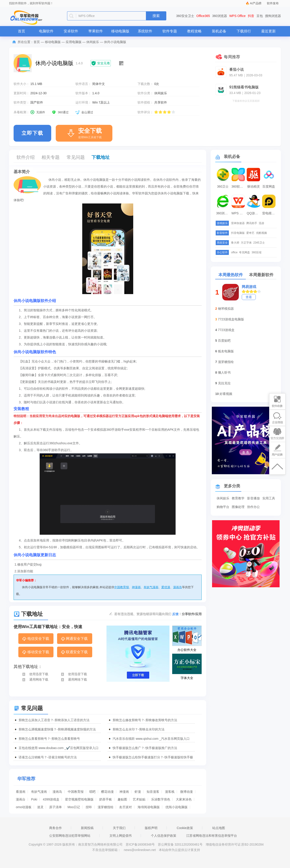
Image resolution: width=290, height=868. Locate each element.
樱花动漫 (107, 792)
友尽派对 (126, 807)
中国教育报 (122, 587)
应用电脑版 (74, 42)
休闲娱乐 (93, 42)
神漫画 (136, 587)
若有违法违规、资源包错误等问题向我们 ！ (148, 614)
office (234, 252)
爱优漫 (166, 587)
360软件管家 (239, 186)
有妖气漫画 (151, 587)
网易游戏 (249, 287)
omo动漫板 (24, 807)
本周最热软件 (231, 275)
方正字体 (246, 243)
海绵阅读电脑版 (149, 807)
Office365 (203, 16)
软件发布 (273, 3)
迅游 (261, 223)
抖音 (251, 16)
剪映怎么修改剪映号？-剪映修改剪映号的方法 (145, 720)
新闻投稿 (87, 828)
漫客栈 (170, 792)
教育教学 (238, 498)
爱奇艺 (250, 233)
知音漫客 (153, 792)
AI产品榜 (256, 3)
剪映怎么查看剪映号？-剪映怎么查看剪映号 (49, 739)
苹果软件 (96, 31)
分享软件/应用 (192, 614)
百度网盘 (269, 186)
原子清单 (56, 807)
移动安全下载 (35, 652)
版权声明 (151, 828)
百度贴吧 (224, 341)
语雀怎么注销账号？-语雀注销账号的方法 (48, 757)
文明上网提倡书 (121, 836)
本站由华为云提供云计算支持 (179, 850)
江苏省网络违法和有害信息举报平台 (212, 836)
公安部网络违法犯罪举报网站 (70, 836)
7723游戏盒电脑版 (231, 319)
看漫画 (21, 792)
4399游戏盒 (51, 799)
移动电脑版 (120, 31)
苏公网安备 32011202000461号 (181, 844)
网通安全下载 (74, 639)
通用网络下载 (35, 679)
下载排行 (244, 31)
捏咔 (89, 807)
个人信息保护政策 (164, 836)
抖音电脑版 (238, 233)
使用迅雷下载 (35, 674)
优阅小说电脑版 (176, 807)
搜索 (156, 16)
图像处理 (238, 507)
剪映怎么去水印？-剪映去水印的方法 (139, 729)
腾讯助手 (252, 223)
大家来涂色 (184, 799)
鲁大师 (235, 243)
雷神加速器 (238, 223)
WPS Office (237, 16)
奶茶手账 (106, 799)
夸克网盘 (244, 252)
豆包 (260, 16)
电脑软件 (46, 31)
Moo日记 (74, 807)
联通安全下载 (74, 652)
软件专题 (170, 31)
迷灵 (40, 807)
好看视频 (226, 394)
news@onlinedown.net (140, 850)
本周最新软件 (261, 275)
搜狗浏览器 (273, 16)
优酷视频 (261, 233)
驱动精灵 (254, 186)
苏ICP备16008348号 (140, 844)
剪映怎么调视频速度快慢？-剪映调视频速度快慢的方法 (57, 729)
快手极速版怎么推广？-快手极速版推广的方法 (145, 748)
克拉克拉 (224, 383)
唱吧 (92, 792)
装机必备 (219, 31)
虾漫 (138, 792)
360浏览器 (220, 16)
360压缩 (256, 252)
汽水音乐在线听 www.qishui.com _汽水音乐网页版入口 (151, 739)
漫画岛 (178, 587)
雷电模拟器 (269, 213)
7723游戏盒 (226, 330)
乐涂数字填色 (161, 799)
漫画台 (21, 799)
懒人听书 (224, 372)
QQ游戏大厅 (254, 213)
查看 (249, 297)
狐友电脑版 (226, 351)
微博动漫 (186, 792)
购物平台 (223, 507)
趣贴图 (122, 799)
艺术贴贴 (139, 799)
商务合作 (56, 828)
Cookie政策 (185, 828)
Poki (34, 799)
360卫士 (223, 186)
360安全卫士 (185, 16)
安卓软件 (71, 31)
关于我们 (119, 828)
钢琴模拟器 (226, 309)
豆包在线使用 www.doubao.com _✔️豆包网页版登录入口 (59, 748)
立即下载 (32, 133)
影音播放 (254, 498)
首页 (22, 31)
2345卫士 (259, 243)
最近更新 (268, 31)
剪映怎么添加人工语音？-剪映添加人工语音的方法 (54, 720)
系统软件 (145, 31)
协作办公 (254, 507)
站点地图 (219, 828)
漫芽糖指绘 (106, 807)
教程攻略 (194, 31)
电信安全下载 (35, 639)
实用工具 (269, 498)
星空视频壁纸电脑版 (79, 799)
